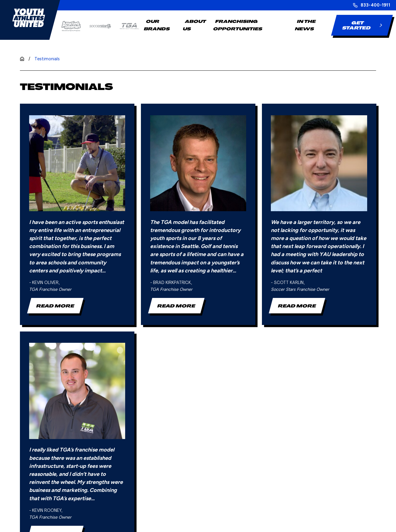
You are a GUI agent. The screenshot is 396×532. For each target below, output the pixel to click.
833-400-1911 (375, 5)
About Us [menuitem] (194, 25)
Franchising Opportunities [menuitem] (238, 25)
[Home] (29, 18)
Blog (274, 416)
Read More (55, 210)
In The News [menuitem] (305, 25)
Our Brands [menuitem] (157, 25)
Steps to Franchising (224, 416)
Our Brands (161, 416)
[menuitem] (30, 521)
